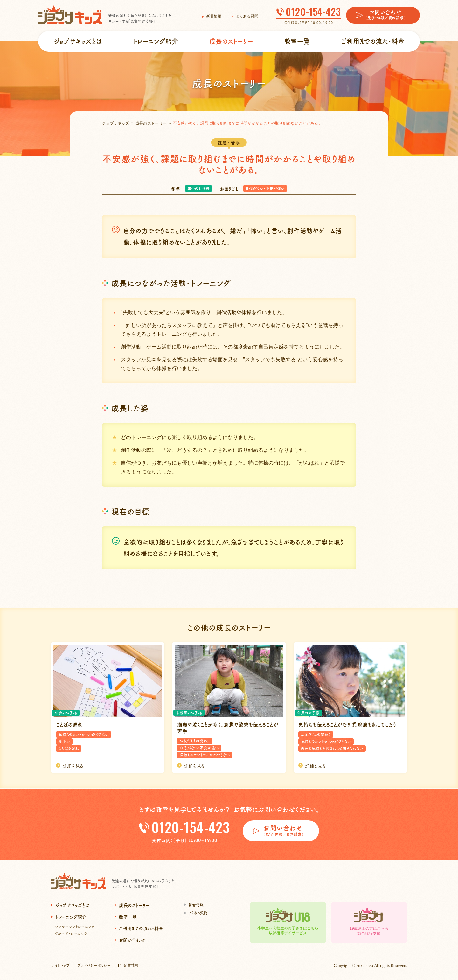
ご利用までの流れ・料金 (373, 41)
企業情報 (131, 965)
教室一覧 (297, 41)
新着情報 (214, 16)
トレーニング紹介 (156, 41)
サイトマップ (60, 965)
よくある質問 (247, 16)
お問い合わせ (132, 940)
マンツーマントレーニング (75, 926)
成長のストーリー (231, 41)
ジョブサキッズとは (78, 41)
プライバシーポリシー (94, 965)
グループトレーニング (71, 933)
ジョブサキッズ (116, 123)
